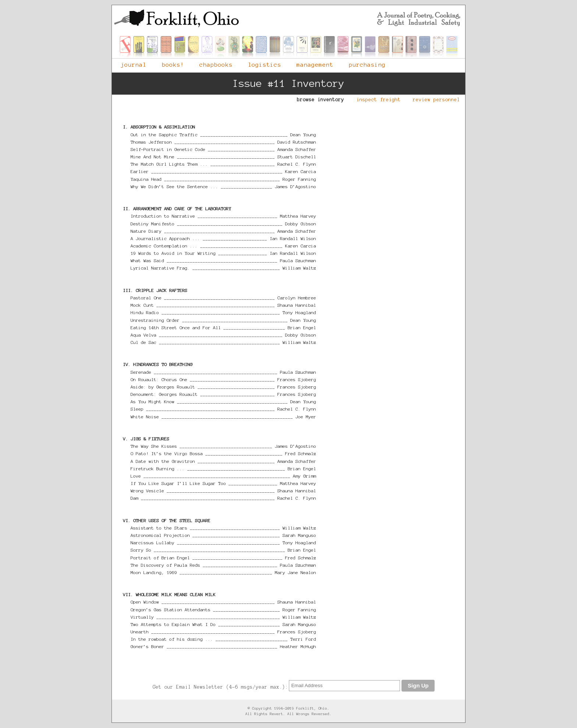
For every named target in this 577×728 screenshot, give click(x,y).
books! (169, 63)
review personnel (433, 99)
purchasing (363, 63)
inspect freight (375, 99)
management (311, 63)
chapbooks (212, 63)
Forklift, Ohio (288, 18)
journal (129, 63)
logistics (260, 63)
